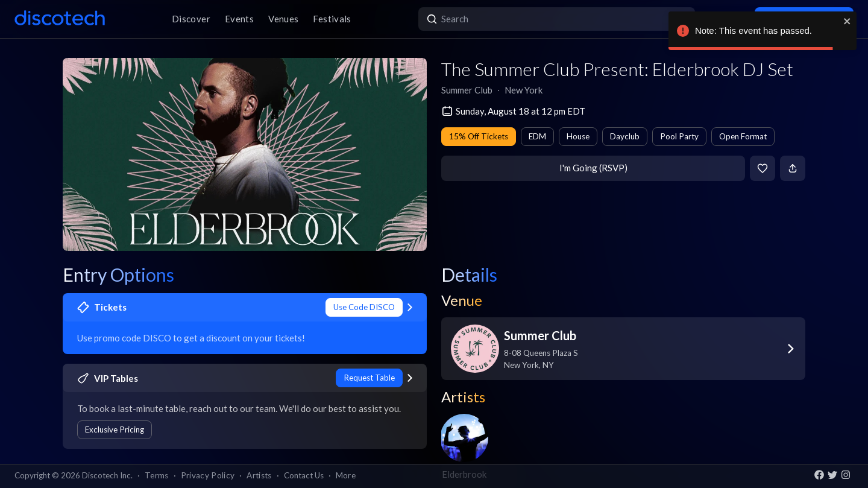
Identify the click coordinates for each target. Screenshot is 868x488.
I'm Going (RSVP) (593, 168)
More (346, 475)
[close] (848, 21)
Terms (157, 475)
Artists (259, 475)
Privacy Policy (208, 475)
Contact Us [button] (304, 475)
